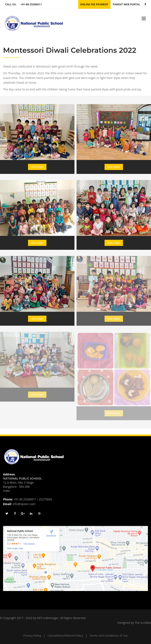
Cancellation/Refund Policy (65, 636)
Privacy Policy (32, 636)
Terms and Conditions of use (109, 636)
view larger (37, 167)
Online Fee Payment (94, 4)
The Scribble (143, 623)
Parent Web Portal (126, 4)
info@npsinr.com (24, 504)
